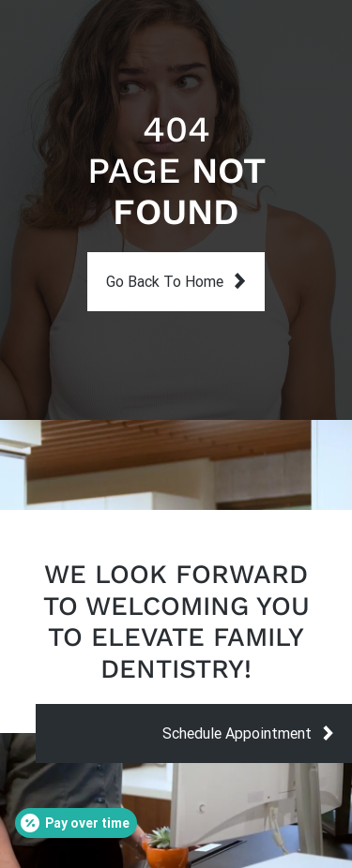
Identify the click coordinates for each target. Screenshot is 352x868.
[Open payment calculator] (76, 823)
